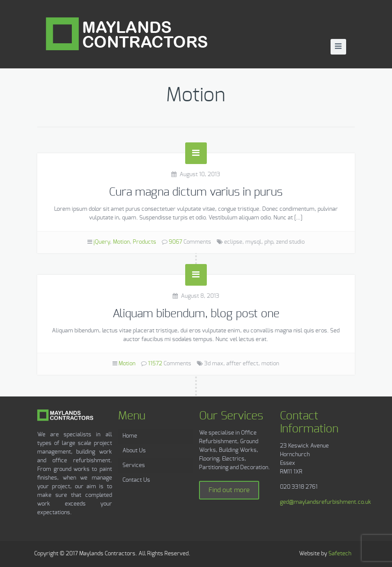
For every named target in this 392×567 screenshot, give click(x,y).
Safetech (340, 554)
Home (130, 436)
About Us (134, 451)
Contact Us (136, 480)
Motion (121, 242)
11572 (155, 364)
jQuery (102, 242)
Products (145, 242)
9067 (175, 242)
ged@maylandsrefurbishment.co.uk (326, 502)
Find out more (229, 490)
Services (134, 466)
